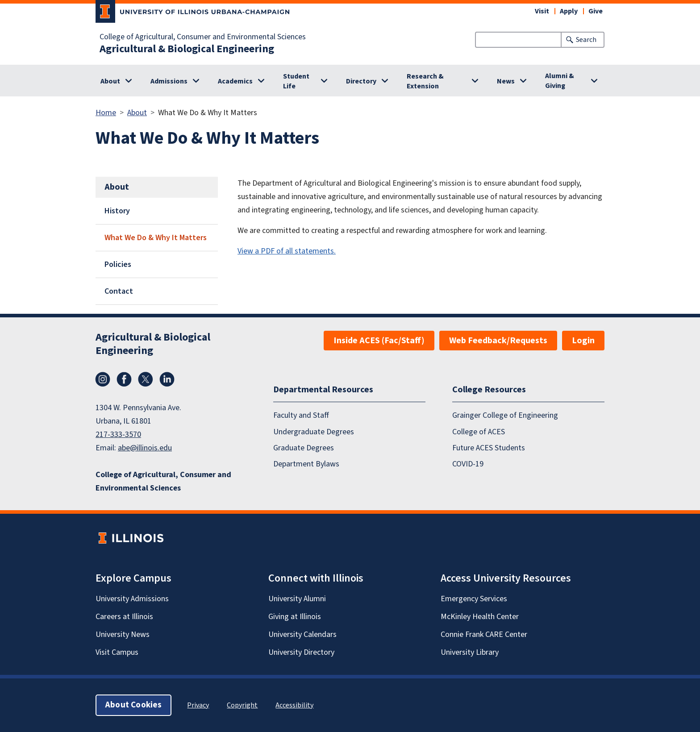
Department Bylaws (306, 464)
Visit (542, 11)
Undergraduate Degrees (314, 432)
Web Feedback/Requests (498, 341)
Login (583, 341)
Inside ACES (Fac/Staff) (379, 341)
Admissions (169, 81)
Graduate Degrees (304, 448)
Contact (119, 291)
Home (106, 113)
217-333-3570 (118, 435)
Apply (569, 11)
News (506, 81)
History (117, 211)
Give (596, 11)
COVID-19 (468, 464)
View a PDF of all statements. (287, 251)
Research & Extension (425, 81)
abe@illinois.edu (145, 448)
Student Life (296, 81)
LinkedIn (167, 379)
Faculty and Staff (301, 415)
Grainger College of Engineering (505, 415)
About (110, 81)
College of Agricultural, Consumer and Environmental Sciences (203, 37)
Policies (118, 264)
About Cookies (133, 705)
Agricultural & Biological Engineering (187, 49)
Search (586, 40)
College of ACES (479, 432)
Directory (361, 81)
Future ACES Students (489, 448)
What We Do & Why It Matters (156, 238)
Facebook (124, 379)
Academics (235, 81)
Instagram (103, 379)
